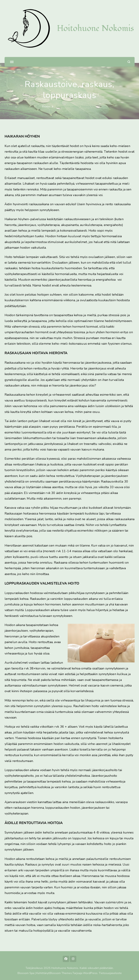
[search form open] (129, 62)
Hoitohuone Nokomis (95, 28)
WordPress (90, 973)
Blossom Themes (61, 973)
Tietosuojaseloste (110, 973)
